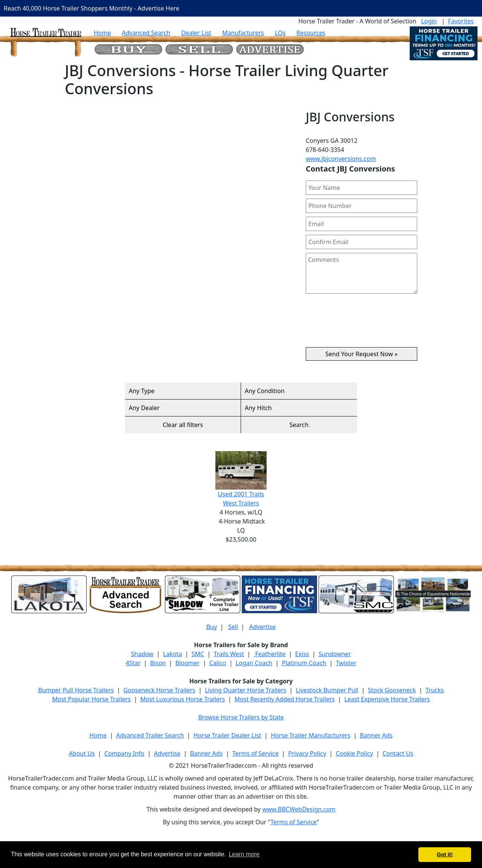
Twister (346, 663)
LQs (280, 33)
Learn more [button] (244, 854)
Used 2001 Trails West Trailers (241, 479)
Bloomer (188, 663)
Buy (212, 627)
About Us (82, 753)
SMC (198, 654)
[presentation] (361, 323)
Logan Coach (254, 663)
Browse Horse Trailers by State (241, 717)
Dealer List (196, 33)
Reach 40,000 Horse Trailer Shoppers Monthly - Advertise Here (92, 8)
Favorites (461, 21)
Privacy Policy (307, 753)
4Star (133, 663)
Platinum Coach (304, 663)
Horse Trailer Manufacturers (310, 735)
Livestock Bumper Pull (327, 690)
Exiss (302, 654)
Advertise (262, 627)
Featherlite (270, 654)
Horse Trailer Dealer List (227, 735)
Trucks (435, 690)
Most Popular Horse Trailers (91, 699)
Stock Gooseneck (392, 690)
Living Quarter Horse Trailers (246, 690)
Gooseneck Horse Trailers (159, 690)
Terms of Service (255, 753)
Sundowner (335, 654)
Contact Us (398, 753)
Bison (158, 663)
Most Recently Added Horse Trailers (285, 699)
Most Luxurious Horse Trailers (183, 699)
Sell (233, 627)
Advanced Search (146, 33)
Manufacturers (243, 33)
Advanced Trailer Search (150, 735)
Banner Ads (376, 735)
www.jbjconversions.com (341, 159)
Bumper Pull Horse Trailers (76, 690)
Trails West (229, 654)
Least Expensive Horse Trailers (387, 699)
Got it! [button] (445, 854)
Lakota (172, 654)
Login (429, 21)
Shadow (142, 654)
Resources (311, 33)
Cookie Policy (355, 753)
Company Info (124, 753)
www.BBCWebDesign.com (299, 809)
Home (102, 33)
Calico (218, 663)
